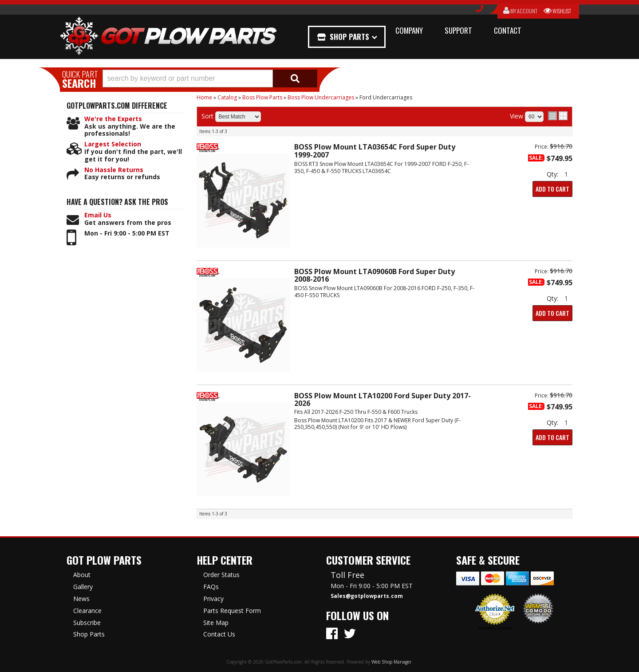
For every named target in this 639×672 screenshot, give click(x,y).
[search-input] (188, 79)
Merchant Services (495, 628)
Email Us (98, 215)
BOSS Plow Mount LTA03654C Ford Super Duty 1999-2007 (375, 151)
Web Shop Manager (391, 662)
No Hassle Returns (114, 170)
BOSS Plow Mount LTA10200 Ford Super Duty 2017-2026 (383, 399)
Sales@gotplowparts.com (367, 596)
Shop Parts (350, 37)
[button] (210, 79)
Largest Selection (113, 144)
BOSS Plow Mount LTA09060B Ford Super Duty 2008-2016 (375, 275)
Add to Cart (552, 189)
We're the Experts (113, 119)
